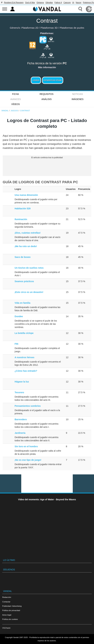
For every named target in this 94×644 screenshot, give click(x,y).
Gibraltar (49, 3)
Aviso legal (7, 615)
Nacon (79, 3)
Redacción (7, 597)
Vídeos (16, 104)
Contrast (47, 21)
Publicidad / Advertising (12, 606)
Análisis (47, 99)
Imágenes (78, 99)
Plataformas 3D (49, 28)
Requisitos (47, 94)
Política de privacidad (11, 610)
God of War (30, 3)
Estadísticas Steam (53, 80)
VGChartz (6, 628)
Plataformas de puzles (72, 28)
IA (73, 3)
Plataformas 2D (30, 28)
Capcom (67, 3)
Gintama (40, 3)
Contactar (6, 602)
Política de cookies (10, 619)
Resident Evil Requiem (14, 3)
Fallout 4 (58, 3)
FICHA (15, 94)
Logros (36, 80)
